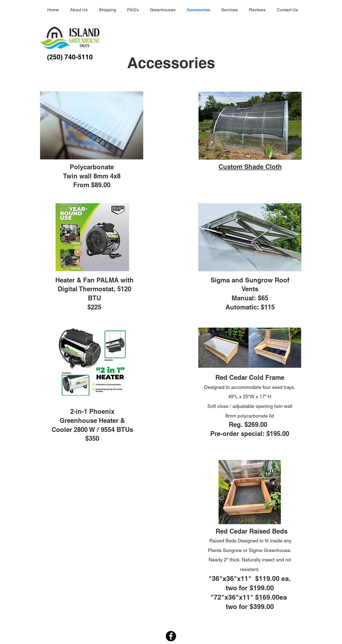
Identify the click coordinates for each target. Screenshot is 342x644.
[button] (250, 126)
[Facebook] (171, 636)
